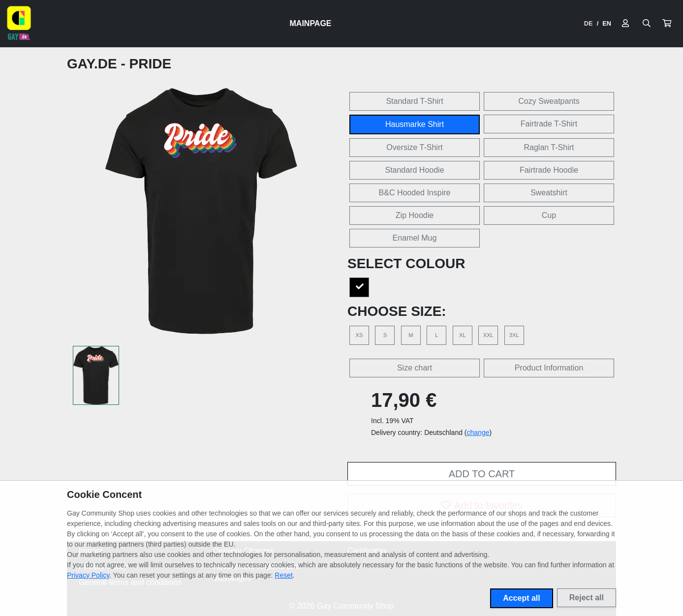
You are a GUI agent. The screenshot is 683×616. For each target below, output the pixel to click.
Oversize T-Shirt (414, 147)
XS (359, 335)
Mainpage (311, 23)
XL (463, 335)
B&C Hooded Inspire (415, 193)
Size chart (415, 368)
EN (607, 23)
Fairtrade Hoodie (549, 170)
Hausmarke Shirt (415, 124)
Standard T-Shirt (414, 101)
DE (589, 23)
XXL (488, 335)
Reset (284, 575)
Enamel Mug (415, 238)
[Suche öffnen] (647, 24)
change (478, 432)
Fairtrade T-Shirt (549, 124)
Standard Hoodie (414, 170)
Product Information (549, 368)
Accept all (522, 598)
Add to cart (482, 474)
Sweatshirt (549, 193)
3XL (514, 335)
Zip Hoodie (415, 215)
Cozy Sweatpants (549, 101)
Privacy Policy (88, 575)
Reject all (587, 598)
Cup (549, 215)
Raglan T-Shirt (549, 147)
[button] (667, 24)
